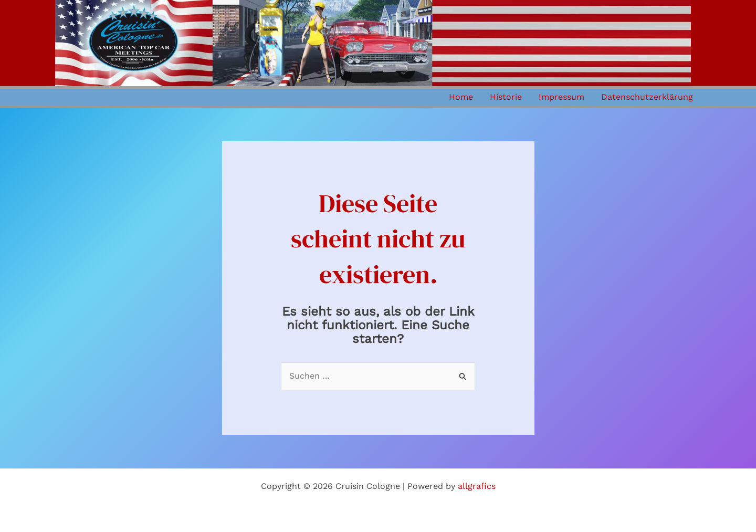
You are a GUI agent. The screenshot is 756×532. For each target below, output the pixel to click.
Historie (506, 97)
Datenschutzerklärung (647, 97)
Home (461, 97)
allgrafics (477, 486)
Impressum (561, 97)
